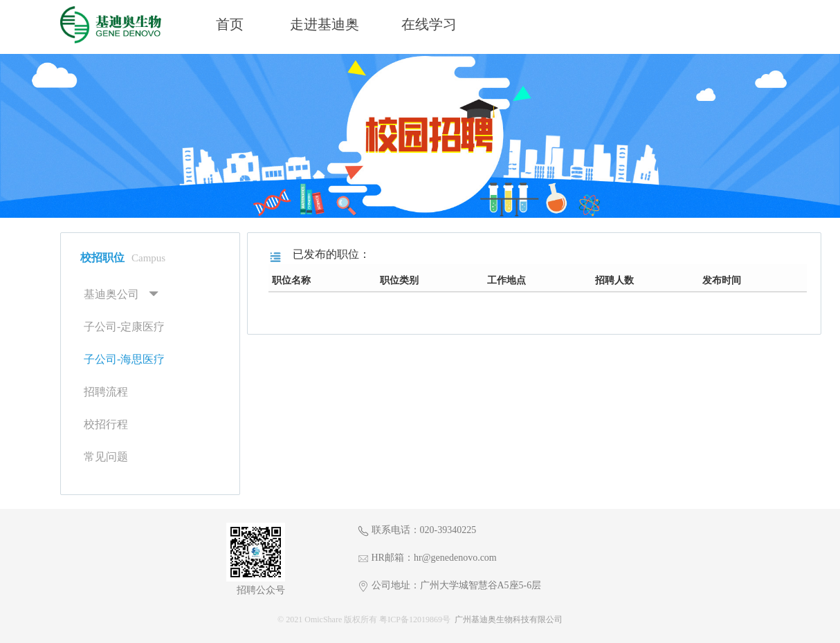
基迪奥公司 (111, 294)
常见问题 (106, 457)
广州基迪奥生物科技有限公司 (509, 619)
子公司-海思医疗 (124, 359)
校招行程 (106, 424)
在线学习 (429, 24)
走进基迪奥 (325, 24)
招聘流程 (106, 392)
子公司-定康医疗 (124, 327)
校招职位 (123, 258)
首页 (230, 24)
